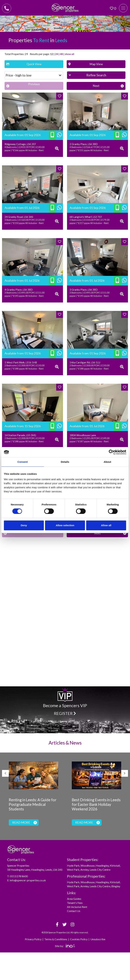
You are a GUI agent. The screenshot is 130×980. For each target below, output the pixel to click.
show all (69, 54)
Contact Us (74, 911)
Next (125, 773)
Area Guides (74, 899)
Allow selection (65, 525)
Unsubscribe (98, 939)
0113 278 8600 (19, 876)
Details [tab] (65, 462)
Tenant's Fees (75, 903)
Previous (5, 773)
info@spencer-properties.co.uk (28, 880)
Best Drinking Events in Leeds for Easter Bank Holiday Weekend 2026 (96, 804)
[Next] (96, 86)
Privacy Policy (33, 939)
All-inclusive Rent (77, 907)
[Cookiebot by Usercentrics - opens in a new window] (111, 452)
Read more (25, 822)
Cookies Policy (79, 939)
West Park (73, 870)
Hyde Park (73, 865)
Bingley (116, 886)
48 (61, 54)
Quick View (24, 64)
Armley (85, 870)
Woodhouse (88, 865)
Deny (24, 525)
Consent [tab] (23, 462)
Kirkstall (115, 865)
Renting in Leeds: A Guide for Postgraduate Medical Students (33, 804)
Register (65, 713)
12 (52, 54)
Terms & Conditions (56, 939)
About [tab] (107, 462)
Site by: (65, 946)
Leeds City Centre (100, 870)
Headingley (102, 865)
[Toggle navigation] (123, 8)
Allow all (106, 525)
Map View (86, 64)
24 (57, 54)
